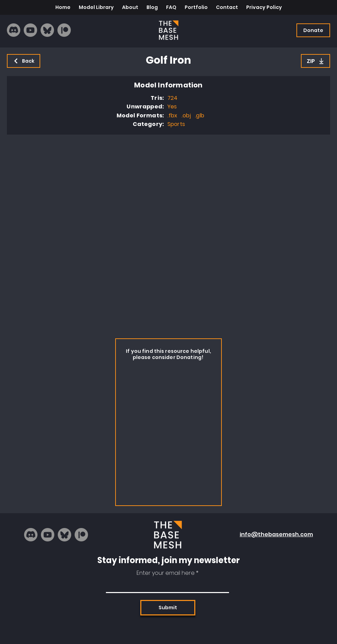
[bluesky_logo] (47, 30)
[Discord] (14, 30)
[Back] (24, 61)
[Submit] (168, 608)
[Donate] (313, 30)
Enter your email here (166, 573)
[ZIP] (316, 61)
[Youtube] (30, 30)
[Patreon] (64, 30)
